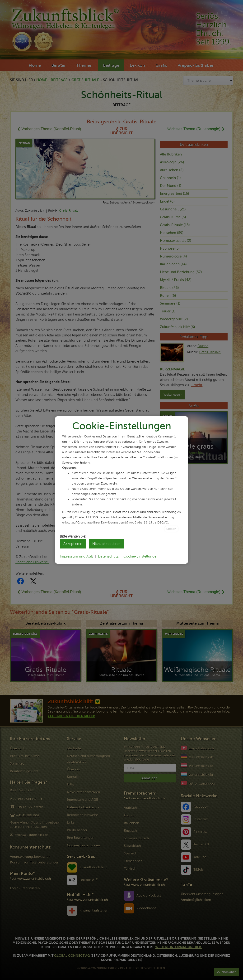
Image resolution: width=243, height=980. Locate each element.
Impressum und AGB (77, 556)
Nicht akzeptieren (106, 544)
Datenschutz (108, 556)
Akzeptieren (73, 544)
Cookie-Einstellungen (141, 556)
